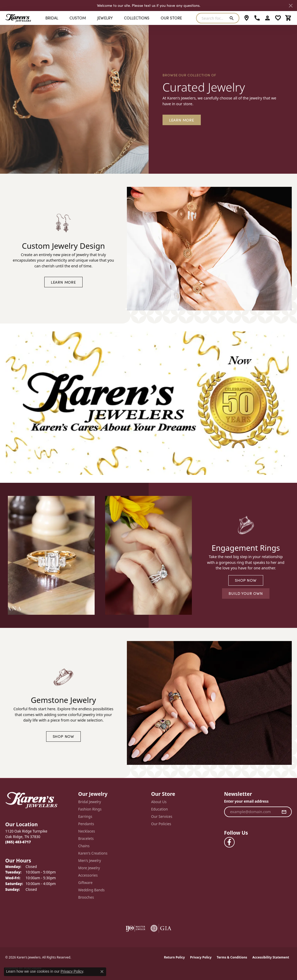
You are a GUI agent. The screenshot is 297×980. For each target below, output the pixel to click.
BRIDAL (52, 18)
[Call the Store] (18, 842)
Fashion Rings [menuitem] (90, 809)
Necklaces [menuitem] (87, 831)
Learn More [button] (182, 120)
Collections (137, 18)
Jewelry (105, 18)
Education (160, 809)
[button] (268, 18)
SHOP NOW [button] (246, 580)
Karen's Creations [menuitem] (93, 853)
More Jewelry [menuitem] (89, 868)
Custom (78, 18)
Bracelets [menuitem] (86, 838)
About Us (159, 802)
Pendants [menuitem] (86, 824)
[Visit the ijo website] (135, 928)
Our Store (171, 18)
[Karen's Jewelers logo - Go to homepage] (18, 18)
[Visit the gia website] (161, 928)
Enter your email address (246, 801)
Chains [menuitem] (84, 846)
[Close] (291, 6)
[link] (247, 18)
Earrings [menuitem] (85, 816)
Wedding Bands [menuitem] (91, 890)
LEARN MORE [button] (63, 282)
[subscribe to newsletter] (284, 812)
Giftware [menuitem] (85, 883)
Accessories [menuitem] (88, 875)
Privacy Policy (201, 957)
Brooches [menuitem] (86, 897)
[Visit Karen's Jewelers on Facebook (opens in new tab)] (229, 842)
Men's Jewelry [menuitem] (90, 860)
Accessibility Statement (271, 957)
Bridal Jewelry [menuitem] (90, 802)
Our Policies (161, 824)
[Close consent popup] (102, 972)
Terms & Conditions (232, 957)
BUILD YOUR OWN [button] (246, 593)
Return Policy (175, 957)
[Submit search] (233, 18)
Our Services (162, 816)
